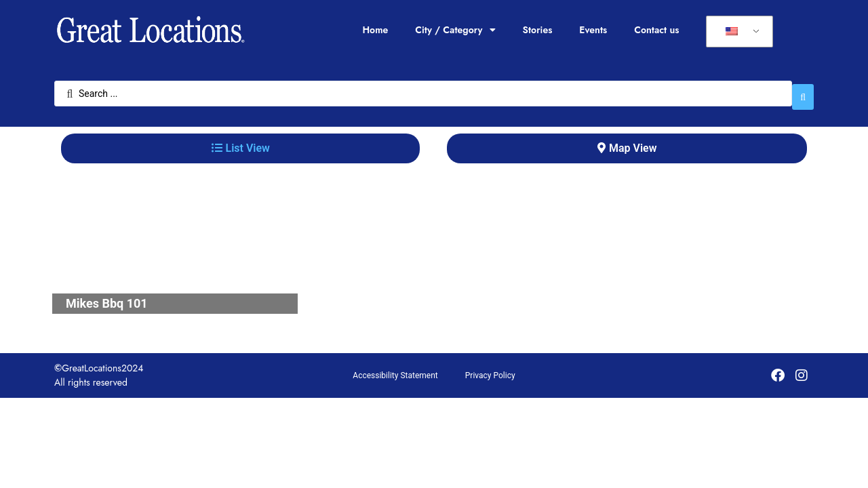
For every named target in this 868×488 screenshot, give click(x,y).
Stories (538, 30)
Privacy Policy (490, 369)
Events (593, 30)
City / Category (455, 30)
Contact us (656, 30)
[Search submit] (803, 90)
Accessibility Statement (395, 369)
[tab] (240, 142)
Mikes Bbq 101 (107, 297)
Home (375, 30)
